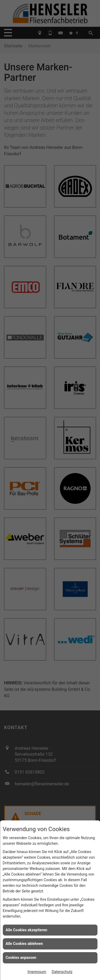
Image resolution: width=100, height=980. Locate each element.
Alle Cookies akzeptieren (26, 930)
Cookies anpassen (21, 958)
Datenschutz (62, 972)
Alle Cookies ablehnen (24, 944)
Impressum (37, 972)
